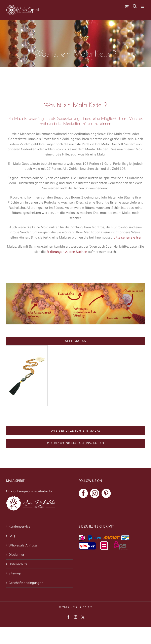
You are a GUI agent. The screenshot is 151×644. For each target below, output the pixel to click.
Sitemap (15, 573)
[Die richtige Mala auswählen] (75, 443)
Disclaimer (16, 554)
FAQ (12, 536)
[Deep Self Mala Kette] (27, 347)
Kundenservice (19, 526)
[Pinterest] (106, 493)
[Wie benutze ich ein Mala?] (75, 431)
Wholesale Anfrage (23, 545)
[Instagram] (95, 493)
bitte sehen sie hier (128, 237)
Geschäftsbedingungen (26, 583)
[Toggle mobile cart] (127, 6)
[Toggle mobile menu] (143, 6)
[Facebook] (83, 493)
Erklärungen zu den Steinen (67, 252)
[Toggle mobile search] (135, 6)
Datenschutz (18, 564)
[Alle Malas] (75, 341)
